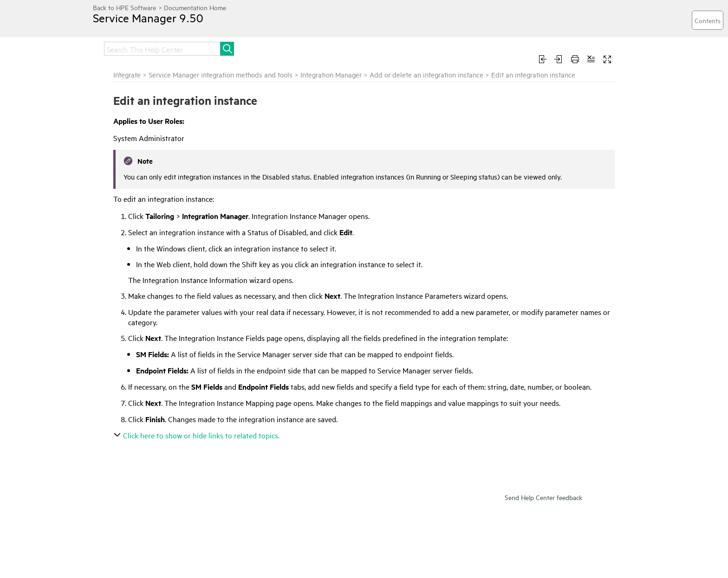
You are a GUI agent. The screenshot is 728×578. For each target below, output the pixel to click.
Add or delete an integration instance (426, 74)
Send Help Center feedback (543, 497)
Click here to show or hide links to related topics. (198, 435)
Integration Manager (331, 74)
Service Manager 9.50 (148, 18)
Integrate (127, 74)
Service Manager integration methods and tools (221, 74)
